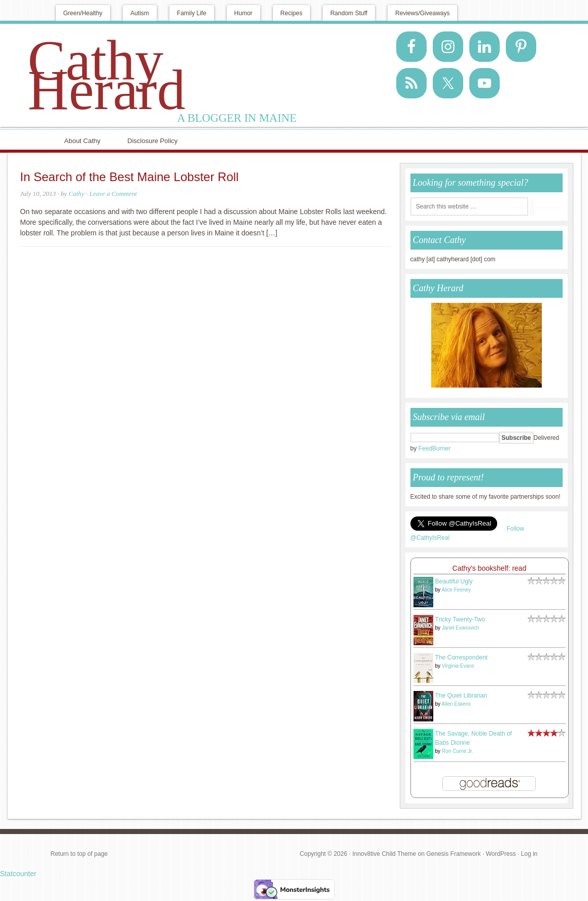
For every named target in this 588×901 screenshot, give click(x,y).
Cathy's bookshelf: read (490, 568)
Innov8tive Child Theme (384, 854)
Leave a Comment (113, 194)
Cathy (76, 194)
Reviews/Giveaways (422, 13)
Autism (140, 13)
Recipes (291, 13)
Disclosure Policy (152, 141)
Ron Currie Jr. (458, 751)
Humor (244, 13)
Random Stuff (349, 13)
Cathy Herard (107, 75)
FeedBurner (435, 448)
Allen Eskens (456, 704)
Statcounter (18, 874)
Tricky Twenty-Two (460, 619)
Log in (529, 854)
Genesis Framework (453, 854)
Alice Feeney (456, 590)
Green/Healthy (83, 13)
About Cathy (83, 141)
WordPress (501, 854)
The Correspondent (461, 657)
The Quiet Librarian (461, 696)
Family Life (192, 13)
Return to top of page (79, 854)
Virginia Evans (458, 666)
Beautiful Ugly (454, 581)
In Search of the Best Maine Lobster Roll (130, 177)
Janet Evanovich (460, 628)
